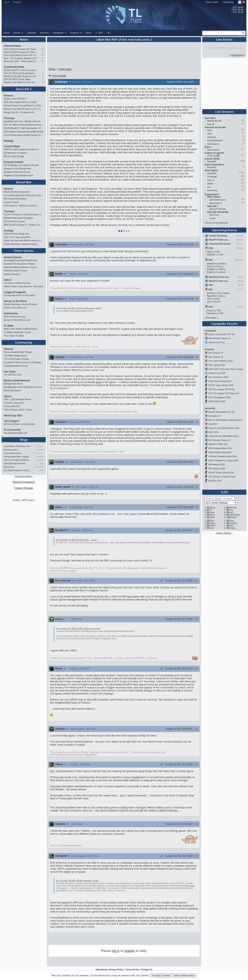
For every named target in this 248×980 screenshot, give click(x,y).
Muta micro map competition (17, 237)
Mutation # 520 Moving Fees (17, 169)
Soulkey (233, 523)
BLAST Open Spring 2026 (221, 385)
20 (42, 61)
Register (17, 2)
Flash (213, 523)
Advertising (102, 969)
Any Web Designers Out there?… (18, 470)
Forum (19, 33)
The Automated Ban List (15, 433)
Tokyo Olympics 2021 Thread (18, 410)
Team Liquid (212, 2)
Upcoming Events (224, 230)
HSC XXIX (214, 432)
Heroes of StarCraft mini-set (17, 320)
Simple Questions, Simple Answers (20, 244)
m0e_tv (211, 180)
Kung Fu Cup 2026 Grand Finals (224, 428)
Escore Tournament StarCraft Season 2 (23, 214)
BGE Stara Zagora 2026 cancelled (20, 102)
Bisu (232, 521)
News (24, 39)
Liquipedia (228, 2)
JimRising (212, 156)
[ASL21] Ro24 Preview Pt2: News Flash (21, 49)
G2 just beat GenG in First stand (19, 295)
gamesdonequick (218, 200)
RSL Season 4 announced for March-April (24, 132)
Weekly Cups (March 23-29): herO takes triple (21, 82)
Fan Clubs (10, 372)
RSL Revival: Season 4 (219, 338)
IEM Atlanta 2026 (217, 464)
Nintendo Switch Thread (15, 271)
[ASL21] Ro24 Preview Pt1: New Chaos (21, 52)
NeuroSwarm (213, 150)
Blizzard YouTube (218, 209)
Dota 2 (8, 280)
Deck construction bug (14, 316)
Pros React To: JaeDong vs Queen (20, 206)
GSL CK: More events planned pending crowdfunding (21, 73)
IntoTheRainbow (215, 140)
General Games (13, 257)
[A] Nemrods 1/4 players (15, 153)
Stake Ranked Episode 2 (220, 452)
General (8, 96)
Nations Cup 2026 (217, 373)
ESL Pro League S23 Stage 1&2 (224, 393)
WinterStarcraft (214, 121)
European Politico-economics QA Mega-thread (24, 362)
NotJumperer (213, 144)
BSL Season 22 (216, 353)
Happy (210, 184)
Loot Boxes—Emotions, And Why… (18, 446)
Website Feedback (24, 482)
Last (212, 528)
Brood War (24, 182)
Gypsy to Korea (11, 202)
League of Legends (15, 292)
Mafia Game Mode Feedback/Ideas (21, 329)
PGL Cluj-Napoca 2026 (219, 397)
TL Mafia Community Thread (17, 332)
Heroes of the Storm (15, 301)
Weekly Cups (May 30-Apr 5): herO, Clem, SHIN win (21, 76)
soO (232, 512)
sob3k (41, 470)
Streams (44, 33)
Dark (212, 512)
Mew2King (212, 190)
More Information (185, 975)
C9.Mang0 (212, 177)
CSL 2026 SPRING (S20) (221, 361)
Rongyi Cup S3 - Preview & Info (19, 112)
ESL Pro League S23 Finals (222, 389)
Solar (212, 515)
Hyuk (209, 130)
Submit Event (237, 55)
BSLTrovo (214, 215)
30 (42, 58)
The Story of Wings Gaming (17, 283)
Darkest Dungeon (12, 274)
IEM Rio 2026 (215, 481)
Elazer (234, 517)
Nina (209, 124)
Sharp (232, 528)
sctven (213, 218)
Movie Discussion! (13, 390)
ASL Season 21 (216, 357)
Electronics (9, 467)
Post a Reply (57, 76)
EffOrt (213, 525)
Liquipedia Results (224, 324)
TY (211, 510)
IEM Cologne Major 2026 (220, 448)
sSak (209, 134)
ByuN (213, 507)
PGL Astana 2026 (217, 468)
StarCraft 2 (24, 89)
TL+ (109, 33)
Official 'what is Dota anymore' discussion (23, 286)
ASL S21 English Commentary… (18, 460)
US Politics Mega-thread (15, 356)
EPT (99, 33)
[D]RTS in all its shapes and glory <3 (21, 149)
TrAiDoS (40, 446)
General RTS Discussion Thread (19, 264)
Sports (8, 396)
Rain (212, 521)
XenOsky (40, 457)
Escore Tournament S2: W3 (222, 412)
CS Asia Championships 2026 (223, 456)
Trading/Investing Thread (16, 366)
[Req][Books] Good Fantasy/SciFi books (23, 387)
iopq (42, 463)
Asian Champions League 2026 (224, 460)
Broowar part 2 (11, 450)
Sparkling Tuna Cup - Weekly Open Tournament (24, 121)
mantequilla (39, 467)
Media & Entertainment (17, 381)
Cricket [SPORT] (12, 406)
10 (42, 49)
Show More (211, 318)
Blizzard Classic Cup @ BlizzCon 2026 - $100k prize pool (24, 105)
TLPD (224, 492)
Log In (7, 2)
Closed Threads (24, 488)
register (130, 951)
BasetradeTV (216, 203)
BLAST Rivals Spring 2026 (221, 473)
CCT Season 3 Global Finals (222, 477)
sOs (232, 510)
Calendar (32, 33)
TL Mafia (9, 326)
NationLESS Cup (217, 342)
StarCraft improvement (15, 463)
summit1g (212, 173)
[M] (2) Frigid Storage (14, 156)
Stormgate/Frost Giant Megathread (20, 260)
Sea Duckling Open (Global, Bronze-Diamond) (24, 135)
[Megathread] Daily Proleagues (19, 218)
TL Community (12, 430)
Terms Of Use (132, 969)
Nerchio (233, 507)
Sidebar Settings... (224, 533)
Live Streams (224, 112)
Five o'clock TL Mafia (14, 336)
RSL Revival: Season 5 (219, 440)
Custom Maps (12, 146)
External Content (14, 162)
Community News (14, 67)
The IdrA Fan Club (13, 375)
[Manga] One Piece (13, 384)
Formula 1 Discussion (14, 403)
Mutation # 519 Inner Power (17, 172)
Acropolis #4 (214, 416)
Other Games (24, 251)
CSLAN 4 (213, 424)
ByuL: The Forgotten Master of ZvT (21, 58)
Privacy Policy (116, 969)
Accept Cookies (161, 975)
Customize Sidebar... (24, 476)
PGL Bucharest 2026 (218, 377)
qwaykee (40, 450)
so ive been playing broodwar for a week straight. (24, 195)
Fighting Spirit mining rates (17, 234)
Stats (212, 517)
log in (116, 951)
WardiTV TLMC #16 (218, 444)
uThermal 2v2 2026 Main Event (223, 436)
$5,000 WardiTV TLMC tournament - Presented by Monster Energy (21, 70)
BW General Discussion (15, 199)
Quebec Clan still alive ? (15, 99)
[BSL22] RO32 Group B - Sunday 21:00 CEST (24, 225)
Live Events (224, 39)
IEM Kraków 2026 (217, 401)
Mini (232, 525)
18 (42, 55)
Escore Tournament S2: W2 (222, 334)
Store (88, 33)
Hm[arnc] (211, 137)
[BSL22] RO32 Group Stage (17, 79)
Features (76, 33)
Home (7, 33)
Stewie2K (212, 161)
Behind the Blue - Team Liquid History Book (21, 61)
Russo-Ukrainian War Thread (18, 352)
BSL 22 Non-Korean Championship (225, 420)
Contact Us (147, 969)
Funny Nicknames (12, 453)
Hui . (209, 187)
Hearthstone (11, 313)
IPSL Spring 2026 (217, 365)
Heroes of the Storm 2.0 (15, 308)
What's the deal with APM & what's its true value (24, 241)
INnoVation (235, 515)
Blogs (24, 440)
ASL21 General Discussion (17, 192)
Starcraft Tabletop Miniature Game (20, 267)
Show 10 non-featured (216, 223)
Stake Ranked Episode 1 (220, 381)
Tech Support (11, 421)
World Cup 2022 (13, 416)
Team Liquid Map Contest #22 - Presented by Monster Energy (21, 55)
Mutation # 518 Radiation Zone (19, 175)
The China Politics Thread (16, 359)
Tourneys (9, 118)
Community (24, 342)
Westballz (212, 167)
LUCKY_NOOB (39, 453)
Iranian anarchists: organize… (18, 457)
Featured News (12, 46)
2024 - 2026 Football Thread (17, 399)
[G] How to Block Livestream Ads (19, 424)
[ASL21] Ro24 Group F (15, 221)
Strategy (9, 141)
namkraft (40, 460)
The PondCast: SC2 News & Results (21, 165)
